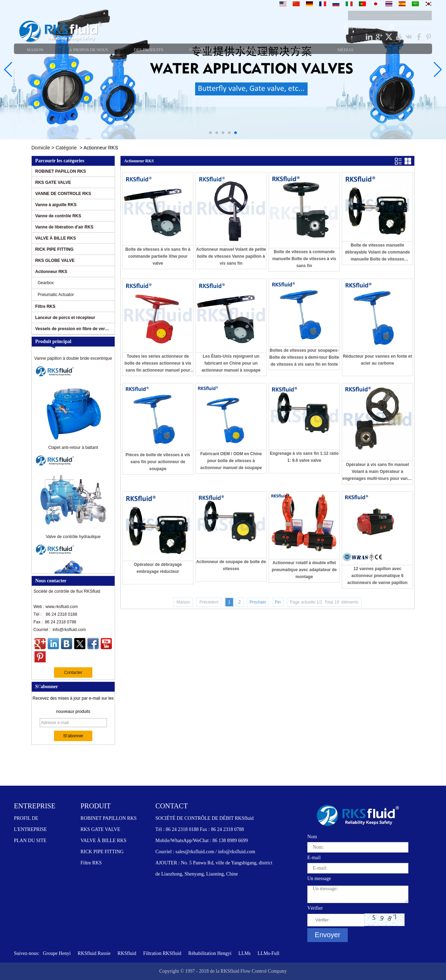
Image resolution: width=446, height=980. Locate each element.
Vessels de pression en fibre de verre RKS (72, 329)
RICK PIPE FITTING (54, 249)
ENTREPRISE (35, 806)
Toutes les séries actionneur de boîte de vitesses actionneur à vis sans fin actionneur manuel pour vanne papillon (158, 364)
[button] (210, 133)
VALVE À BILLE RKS (56, 238)
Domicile (41, 148)
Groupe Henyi (57, 953)
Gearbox (46, 283)
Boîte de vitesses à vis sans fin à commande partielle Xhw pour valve (158, 256)
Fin (278, 602)
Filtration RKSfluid (162, 953)
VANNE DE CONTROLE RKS (63, 194)
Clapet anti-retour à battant (73, 449)
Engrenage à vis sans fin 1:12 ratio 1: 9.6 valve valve (304, 457)
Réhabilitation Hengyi (210, 953)
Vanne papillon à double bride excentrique (73, 360)
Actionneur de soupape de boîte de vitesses (231, 565)
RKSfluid (127, 953)
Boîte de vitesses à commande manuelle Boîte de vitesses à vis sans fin (304, 259)
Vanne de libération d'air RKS (64, 227)
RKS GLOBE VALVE (55, 260)
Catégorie (66, 148)
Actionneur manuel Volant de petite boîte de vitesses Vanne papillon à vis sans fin (231, 256)
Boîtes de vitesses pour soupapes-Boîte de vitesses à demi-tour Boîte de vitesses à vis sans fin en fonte (304, 357)
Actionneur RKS (51, 272)
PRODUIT (96, 806)
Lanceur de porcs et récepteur (65, 318)
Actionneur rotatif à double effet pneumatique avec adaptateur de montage (304, 570)
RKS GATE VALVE (53, 182)
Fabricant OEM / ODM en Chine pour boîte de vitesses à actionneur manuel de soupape (231, 461)
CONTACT (172, 806)
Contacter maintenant (73, 674)
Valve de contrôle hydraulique (73, 538)
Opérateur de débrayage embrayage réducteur (158, 568)
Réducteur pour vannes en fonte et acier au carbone (377, 360)
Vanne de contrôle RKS (58, 216)
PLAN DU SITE (30, 841)
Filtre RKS (45, 306)
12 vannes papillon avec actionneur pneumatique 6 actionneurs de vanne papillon (378, 576)
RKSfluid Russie (94, 953)
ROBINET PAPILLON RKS (61, 171)
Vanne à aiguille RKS (56, 205)
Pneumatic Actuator (56, 295)
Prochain (258, 602)
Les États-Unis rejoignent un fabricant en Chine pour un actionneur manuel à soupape (231, 363)
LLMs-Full (268, 953)
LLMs (244, 953)
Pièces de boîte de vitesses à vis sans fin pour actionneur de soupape (158, 462)
